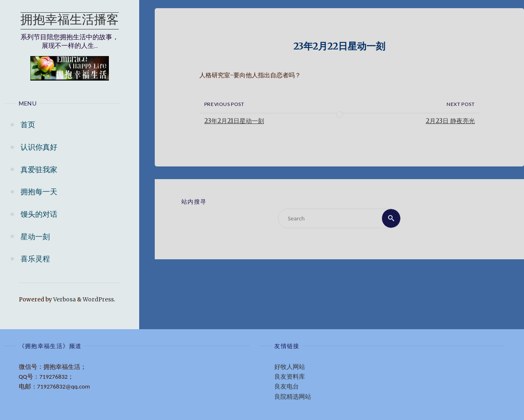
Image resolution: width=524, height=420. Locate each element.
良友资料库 (290, 377)
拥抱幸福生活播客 (70, 21)
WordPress (98, 300)
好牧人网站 (290, 367)
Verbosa (64, 300)
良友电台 (287, 386)
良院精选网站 (293, 397)
